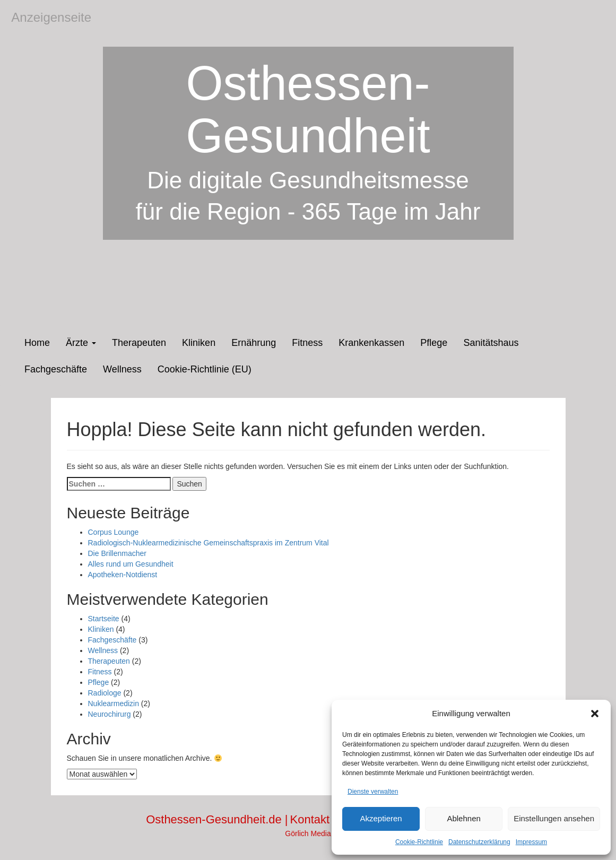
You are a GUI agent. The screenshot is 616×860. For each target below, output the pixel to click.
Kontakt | (314, 819)
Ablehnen (463, 818)
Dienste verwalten (373, 792)
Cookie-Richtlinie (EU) (205, 369)
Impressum (531, 842)
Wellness (122, 369)
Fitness (307, 343)
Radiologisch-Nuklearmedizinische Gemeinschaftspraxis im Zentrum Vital (209, 543)
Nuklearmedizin (114, 703)
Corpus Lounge (114, 532)
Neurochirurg (110, 714)
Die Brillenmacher (117, 553)
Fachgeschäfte (56, 369)
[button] (595, 714)
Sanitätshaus (491, 343)
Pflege (434, 343)
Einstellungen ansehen (554, 818)
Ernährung (254, 343)
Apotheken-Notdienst (123, 575)
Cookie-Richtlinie (419, 842)
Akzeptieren (381, 818)
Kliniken (199, 343)
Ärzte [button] (81, 343)
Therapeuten (139, 343)
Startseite (104, 619)
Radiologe (105, 693)
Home (37, 343)
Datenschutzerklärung (479, 842)
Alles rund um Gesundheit (131, 564)
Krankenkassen (371, 343)
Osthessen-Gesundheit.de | (217, 819)
